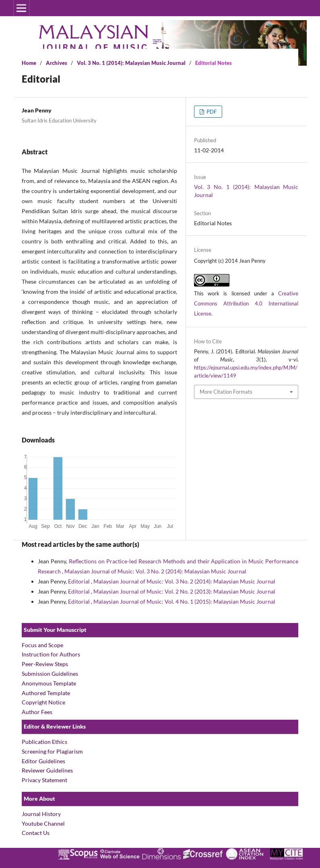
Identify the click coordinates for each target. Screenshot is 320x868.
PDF (211, 112)
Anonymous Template (49, 683)
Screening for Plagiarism (52, 751)
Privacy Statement (44, 780)
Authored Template (46, 693)
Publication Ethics (44, 742)
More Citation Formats (226, 392)
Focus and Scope (43, 645)
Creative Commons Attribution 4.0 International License (246, 303)
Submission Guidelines (50, 674)
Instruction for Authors (51, 654)
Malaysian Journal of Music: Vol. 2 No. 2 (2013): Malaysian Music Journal (184, 591)
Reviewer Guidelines (47, 770)
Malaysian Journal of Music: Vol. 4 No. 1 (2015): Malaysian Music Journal (184, 601)
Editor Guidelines (43, 761)
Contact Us (36, 833)
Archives (57, 63)
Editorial (79, 581)
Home (29, 63)
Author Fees (37, 712)
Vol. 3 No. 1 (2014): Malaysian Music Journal (131, 63)
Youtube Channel (43, 823)
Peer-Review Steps (45, 664)
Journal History (41, 814)
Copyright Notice (43, 702)
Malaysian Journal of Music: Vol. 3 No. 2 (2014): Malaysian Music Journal (155, 571)
